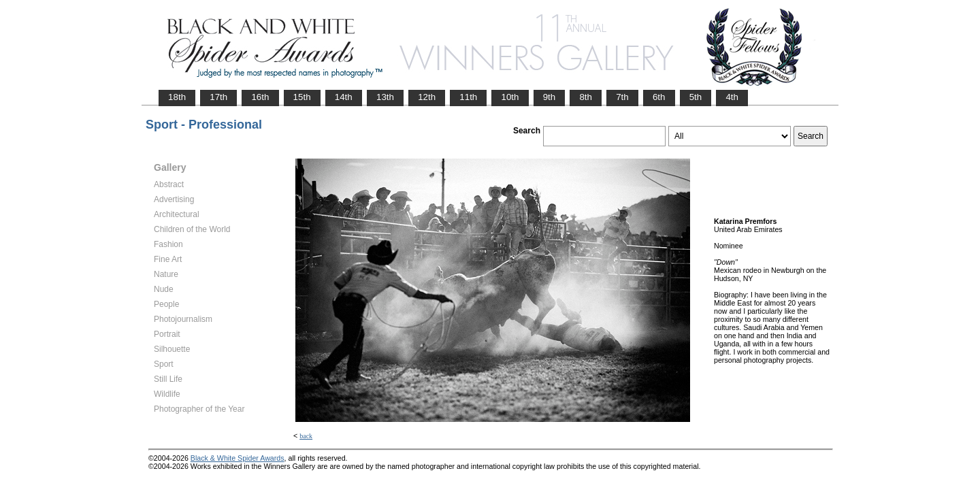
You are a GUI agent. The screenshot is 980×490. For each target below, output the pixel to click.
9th (550, 97)
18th (177, 97)
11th (468, 97)
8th (586, 97)
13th (385, 97)
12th (427, 97)
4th (732, 97)
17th (218, 97)
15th (302, 97)
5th (696, 97)
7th (622, 97)
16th (260, 97)
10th (510, 97)
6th (659, 97)
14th (344, 97)
